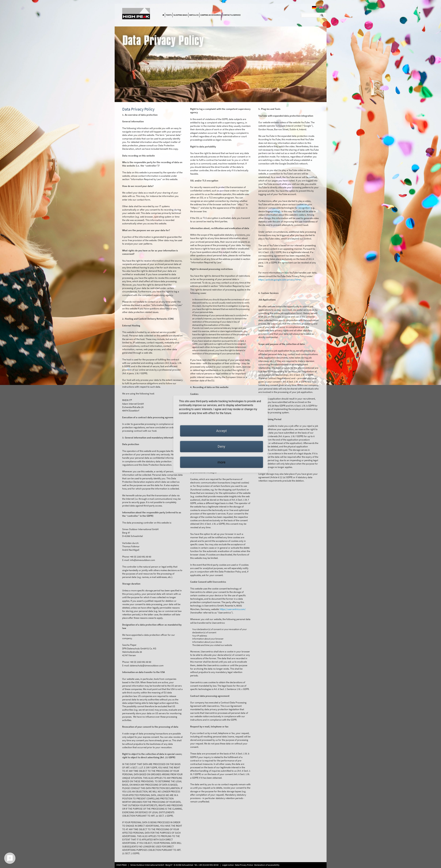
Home (163, 15)
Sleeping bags (180, 15)
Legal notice (228, 865)
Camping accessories (211, 15)
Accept (221, 431)
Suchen (322, 15)
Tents (169, 15)
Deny (222, 446)
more (222, 462)
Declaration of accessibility (267, 865)
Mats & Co (194, 15)
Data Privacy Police (244, 865)
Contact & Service (232, 15)
